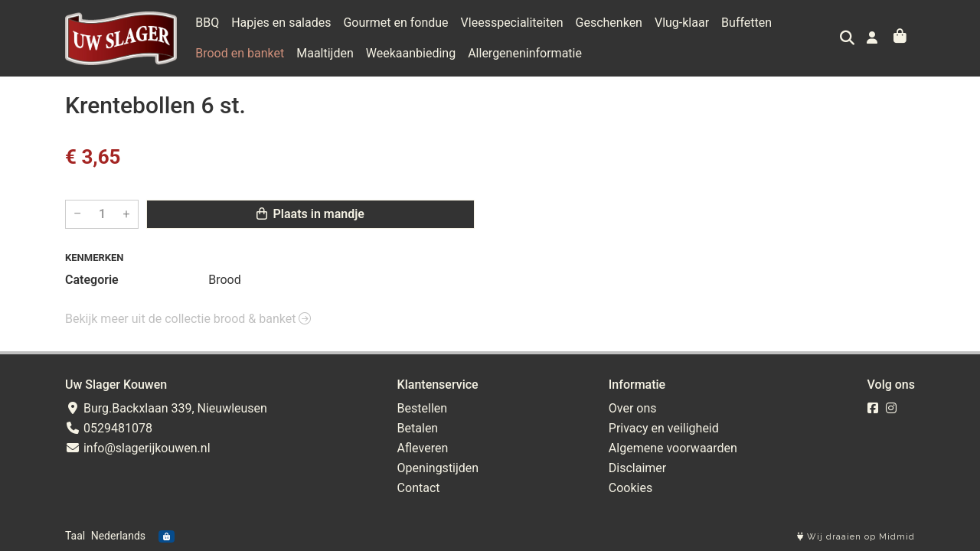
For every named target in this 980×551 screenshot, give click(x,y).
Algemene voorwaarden (673, 448)
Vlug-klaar (682, 23)
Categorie (92, 280)
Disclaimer (637, 468)
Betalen (418, 428)
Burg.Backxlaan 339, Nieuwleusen (166, 408)
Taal (75, 536)
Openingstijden (438, 468)
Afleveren (423, 448)
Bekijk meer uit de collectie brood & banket (188, 319)
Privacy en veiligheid (664, 428)
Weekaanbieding (411, 53)
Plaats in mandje (310, 214)
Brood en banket (240, 53)
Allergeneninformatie (525, 53)
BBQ (207, 23)
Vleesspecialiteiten (512, 23)
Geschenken (609, 23)
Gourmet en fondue (395, 23)
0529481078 (109, 428)
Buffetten (746, 23)
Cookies (630, 488)
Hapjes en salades (281, 23)
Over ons (633, 408)
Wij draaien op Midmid (856, 537)
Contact (419, 488)
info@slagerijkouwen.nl (138, 448)
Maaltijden (325, 53)
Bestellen (423, 408)
